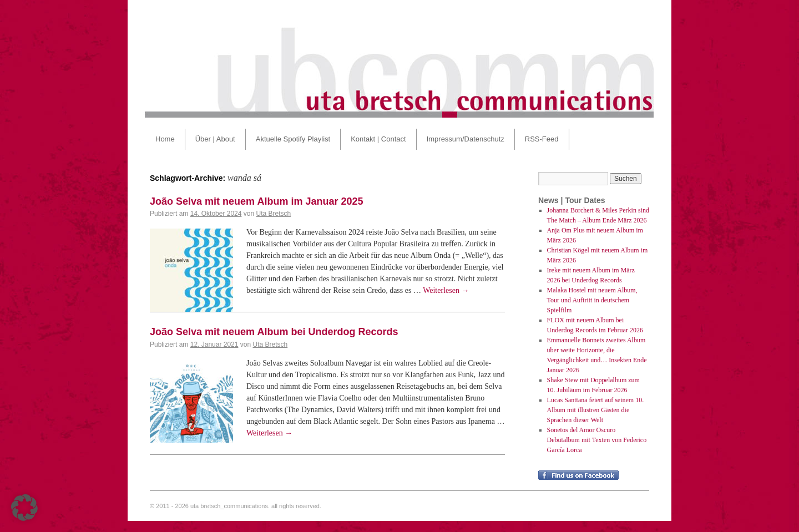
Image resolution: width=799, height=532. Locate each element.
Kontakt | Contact (378, 139)
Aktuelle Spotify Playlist (293, 139)
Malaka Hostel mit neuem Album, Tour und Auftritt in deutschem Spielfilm (592, 300)
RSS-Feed (542, 139)
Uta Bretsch (273, 214)
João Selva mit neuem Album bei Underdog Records (274, 332)
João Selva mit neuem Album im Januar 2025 (256, 201)
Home (165, 139)
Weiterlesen (446, 290)
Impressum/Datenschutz (466, 139)
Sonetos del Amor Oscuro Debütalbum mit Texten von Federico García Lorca (597, 440)
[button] (24, 508)
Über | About (215, 139)
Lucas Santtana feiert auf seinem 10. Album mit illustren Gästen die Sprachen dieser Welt (596, 410)
